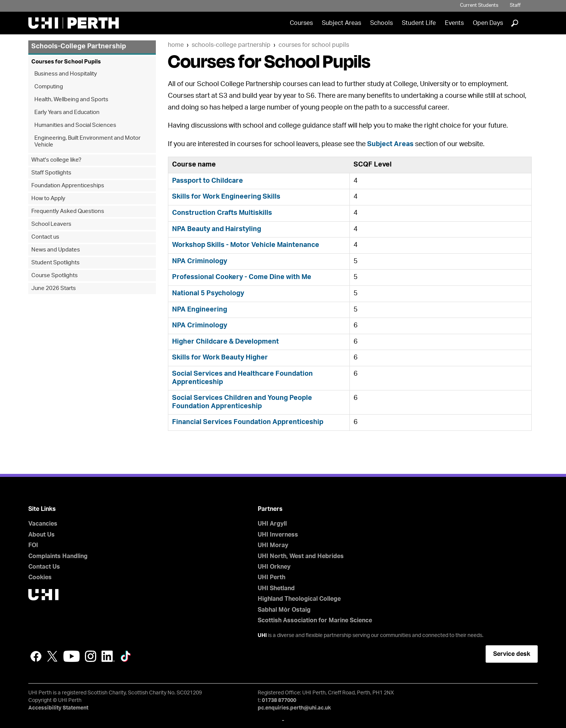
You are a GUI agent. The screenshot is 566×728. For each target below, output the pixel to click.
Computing (49, 87)
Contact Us (44, 567)
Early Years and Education (67, 112)
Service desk (512, 654)
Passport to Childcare (208, 181)
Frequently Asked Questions (68, 211)
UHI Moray (273, 545)
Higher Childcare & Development (225, 342)
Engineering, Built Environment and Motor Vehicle (87, 141)
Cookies (40, 577)
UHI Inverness (278, 535)
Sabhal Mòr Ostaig (284, 610)
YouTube (72, 656)
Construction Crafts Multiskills (222, 213)
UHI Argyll (272, 524)
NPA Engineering (200, 310)
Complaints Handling (58, 556)
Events (454, 23)
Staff (515, 5)
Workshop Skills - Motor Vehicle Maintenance (246, 245)
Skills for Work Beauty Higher (220, 358)
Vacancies (43, 524)
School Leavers (51, 224)
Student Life (419, 23)
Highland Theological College (299, 599)
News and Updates (56, 250)
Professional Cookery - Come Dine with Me (242, 277)
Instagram (91, 656)
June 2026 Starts (54, 288)
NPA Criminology (200, 261)
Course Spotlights (55, 275)
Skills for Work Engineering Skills (226, 197)
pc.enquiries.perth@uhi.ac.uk (294, 708)
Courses (301, 23)
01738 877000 (279, 700)
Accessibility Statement (58, 708)
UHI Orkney (274, 567)
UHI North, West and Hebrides (301, 556)
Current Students (479, 5)
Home (176, 45)
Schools (381, 23)
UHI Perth (271, 577)
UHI (262, 635)
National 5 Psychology (208, 293)
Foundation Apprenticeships (68, 186)
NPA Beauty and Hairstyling (217, 229)
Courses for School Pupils (314, 45)
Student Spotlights (55, 263)
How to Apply (48, 198)
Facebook (36, 656)
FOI (33, 545)
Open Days (488, 23)
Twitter (52, 656)
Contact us (45, 237)
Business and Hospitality (66, 74)
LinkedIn (108, 656)
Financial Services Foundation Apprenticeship (248, 422)
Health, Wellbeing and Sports (71, 99)
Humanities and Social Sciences (75, 125)
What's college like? (56, 160)
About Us (42, 535)
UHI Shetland (276, 588)
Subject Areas (341, 23)
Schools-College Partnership (231, 45)
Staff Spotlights (51, 173)
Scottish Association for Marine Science (315, 620)
